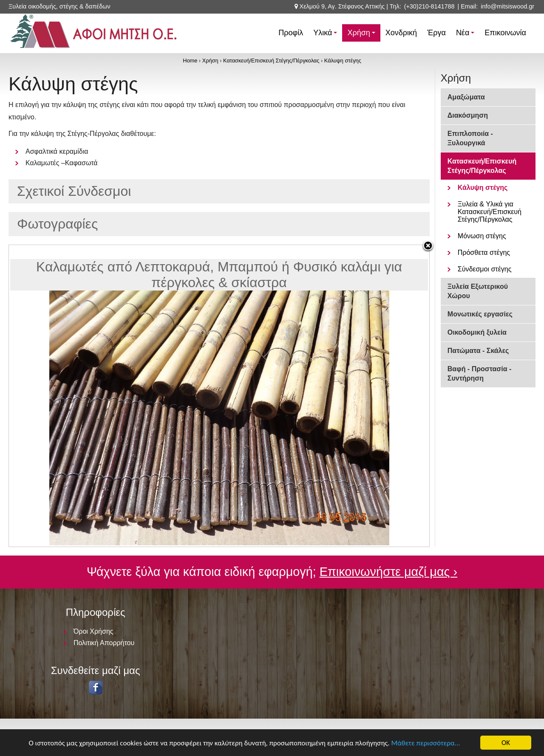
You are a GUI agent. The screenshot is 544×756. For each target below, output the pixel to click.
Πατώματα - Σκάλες (478, 351)
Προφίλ (291, 33)
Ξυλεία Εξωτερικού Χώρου (478, 291)
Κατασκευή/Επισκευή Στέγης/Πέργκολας (271, 61)
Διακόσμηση (468, 115)
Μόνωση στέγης (482, 236)
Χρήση (362, 35)
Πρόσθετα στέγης (484, 252)
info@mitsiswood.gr (507, 6)
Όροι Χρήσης (93, 631)
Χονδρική (401, 33)
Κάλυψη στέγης (343, 61)
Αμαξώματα (466, 97)
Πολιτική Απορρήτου (104, 643)
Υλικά (326, 35)
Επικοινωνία (505, 33)
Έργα (436, 33)
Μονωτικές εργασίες (480, 314)
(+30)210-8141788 (429, 6)
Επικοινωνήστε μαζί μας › (388, 572)
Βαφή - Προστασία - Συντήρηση (480, 374)
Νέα (466, 35)
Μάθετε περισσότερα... (425, 743)
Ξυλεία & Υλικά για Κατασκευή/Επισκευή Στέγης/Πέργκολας (490, 212)
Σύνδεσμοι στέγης (485, 269)
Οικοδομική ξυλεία (477, 332)
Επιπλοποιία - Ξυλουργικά (470, 138)
